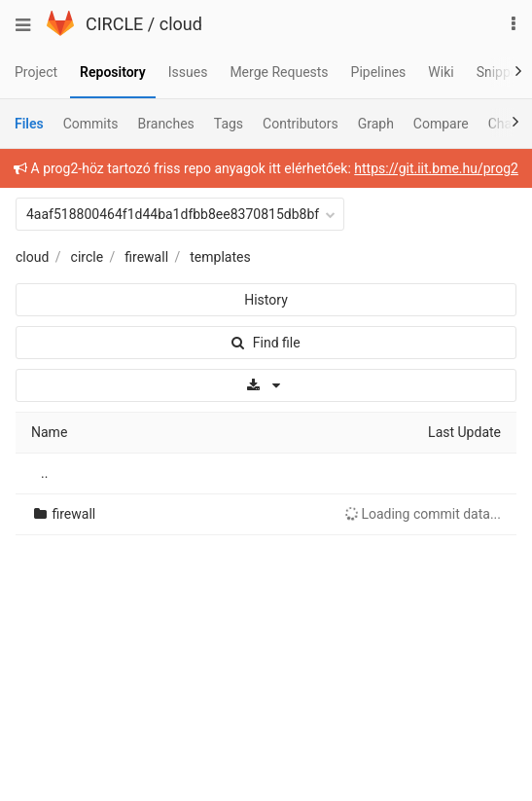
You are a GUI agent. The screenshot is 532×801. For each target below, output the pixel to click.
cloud (181, 24)
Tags (229, 124)
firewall (146, 257)
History (266, 300)
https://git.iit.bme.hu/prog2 (436, 168)
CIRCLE (114, 24)
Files (29, 124)
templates (220, 257)
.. (44, 473)
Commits (91, 124)
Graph (376, 124)
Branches (166, 124)
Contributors (301, 124)
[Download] (266, 385)
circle (88, 257)
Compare (441, 124)
